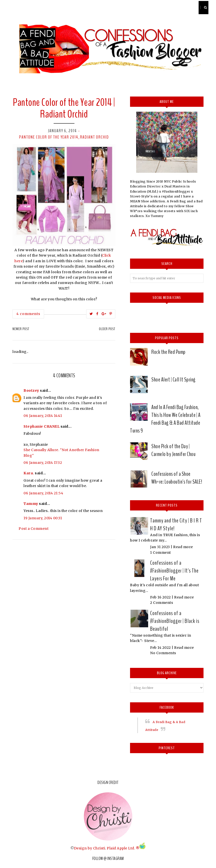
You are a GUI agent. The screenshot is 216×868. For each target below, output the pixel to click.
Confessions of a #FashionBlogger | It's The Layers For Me (174, 571)
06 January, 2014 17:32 (43, 463)
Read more (183, 547)
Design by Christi (90, 848)
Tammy (31, 504)
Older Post (107, 329)
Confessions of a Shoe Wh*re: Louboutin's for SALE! (177, 478)
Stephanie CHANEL (42, 426)
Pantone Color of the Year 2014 (49, 137)
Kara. (29, 473)
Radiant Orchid (95, 137)
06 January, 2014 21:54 (43, 493)
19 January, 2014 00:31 (43, 518)
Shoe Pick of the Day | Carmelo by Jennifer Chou (173, 450)
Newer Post (21, 329)
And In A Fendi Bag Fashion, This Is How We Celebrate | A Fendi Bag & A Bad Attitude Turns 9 (165, 419)
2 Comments (162, 603)
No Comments (163, 653)
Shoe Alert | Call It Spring (174, 380)
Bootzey (31, 391)
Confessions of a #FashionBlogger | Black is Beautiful (175, 621)
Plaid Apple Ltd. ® (123, 848)
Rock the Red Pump (168, 352)
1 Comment (161, 553)
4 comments (28, 314)
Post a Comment (34, 529)
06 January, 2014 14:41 (43, 416)
